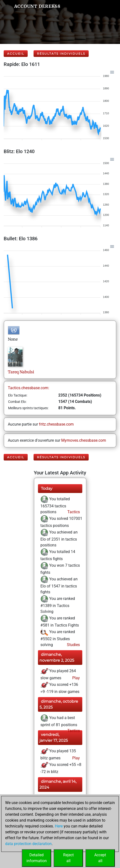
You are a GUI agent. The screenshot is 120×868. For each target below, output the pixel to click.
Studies (73, 645)
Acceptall (100, 858)
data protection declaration (28, 844)
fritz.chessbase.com (56, 424)
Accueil (16, 54)
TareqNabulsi (21, 372)
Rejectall (68, 858)
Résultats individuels (61, 54)
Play (76, 678)
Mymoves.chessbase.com (84, 440)
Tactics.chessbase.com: (29, 388)
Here (59, 826)
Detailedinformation (37, 858)
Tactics (73, 512)
